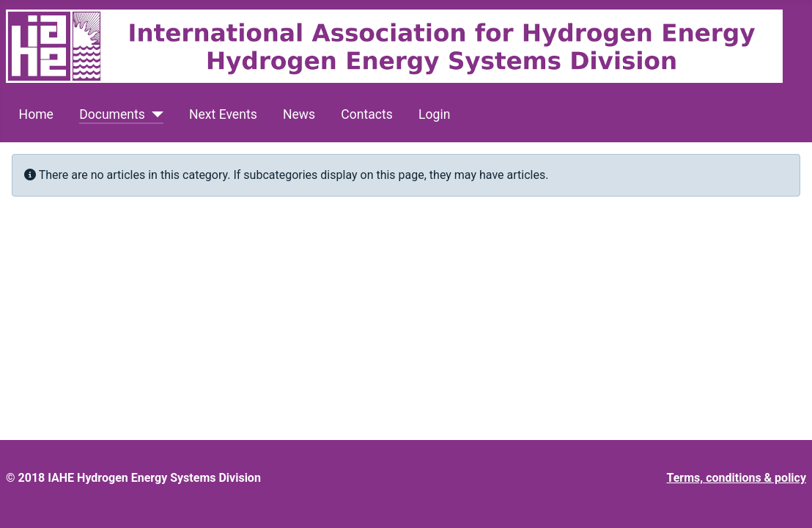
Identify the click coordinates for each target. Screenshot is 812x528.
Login (434, 114)
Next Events (223, 114)
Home (36, 114)
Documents (112, 114)
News (299, 114)
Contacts (367, 114)
